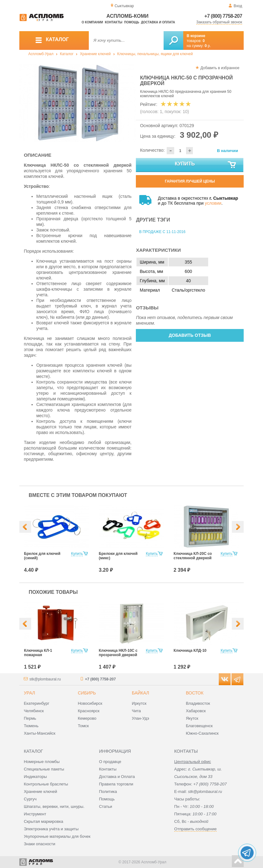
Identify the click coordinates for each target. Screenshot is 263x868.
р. (208, 46)
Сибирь (87, 693)
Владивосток (198, 703)
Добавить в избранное (220, 68)
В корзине (196, 36)
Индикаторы (35, 777)
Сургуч (30, 799)
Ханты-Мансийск (39, 733)
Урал (29, 693)
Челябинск (34, 711)
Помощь (131, 22)
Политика (108, 792)
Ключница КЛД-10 (190, 651)
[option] (78, 103)
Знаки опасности (39, 844)
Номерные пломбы (42, 762)
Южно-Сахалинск (202, 733)
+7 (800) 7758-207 (223, 16)
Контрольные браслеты (46, 784)
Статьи (106, 806)
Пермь (30, 718)
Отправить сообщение (195, 829)
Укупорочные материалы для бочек (57, 836)
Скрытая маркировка (43, 821)
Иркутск (139, 703)
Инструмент (35, 814)
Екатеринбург (36, 703)
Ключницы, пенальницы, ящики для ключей (155, 54)
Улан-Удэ (140, 718)
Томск (83, 726)
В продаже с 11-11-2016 (162, 232)
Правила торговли (116, 784)
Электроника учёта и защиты (51, 829)
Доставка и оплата (158, 22)
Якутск (192, 718)
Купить (206, 165)
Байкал (140, 693)
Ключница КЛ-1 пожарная (38, 653)
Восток (194, 693)
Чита (136, 711)
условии (213, 203)
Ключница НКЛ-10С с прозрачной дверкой (118, 653)
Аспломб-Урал (41, 54)
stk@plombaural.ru (45, 679)
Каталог (67, 54)
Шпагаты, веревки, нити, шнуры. (54, 806)
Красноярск (89, 711)
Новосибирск (90, 703)
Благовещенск (199, 726)
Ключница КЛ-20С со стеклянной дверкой (193, 556)
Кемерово (87, 718)
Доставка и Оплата (117, 777)
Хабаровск (196, 711)
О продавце (110, 762)
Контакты (114, 22)
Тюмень (31, 726)
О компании (92, 22)
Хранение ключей (96, 54)
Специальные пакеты (44, 769)
